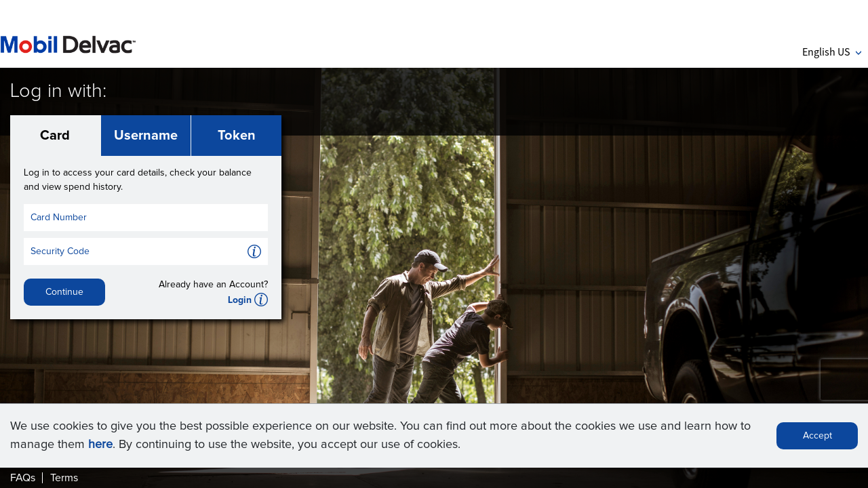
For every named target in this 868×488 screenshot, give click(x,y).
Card (55, 136)
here (100, 445)
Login (240, 300)
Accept (817, 436)
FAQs (23, 478)
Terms (64, 478)
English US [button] (832, 52)
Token (237, 136)
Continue (64, 292)
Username (146, 136)
